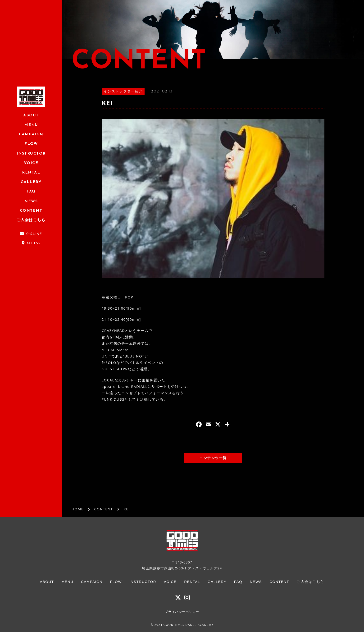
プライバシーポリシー (182, 612)
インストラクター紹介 (123, 92)
